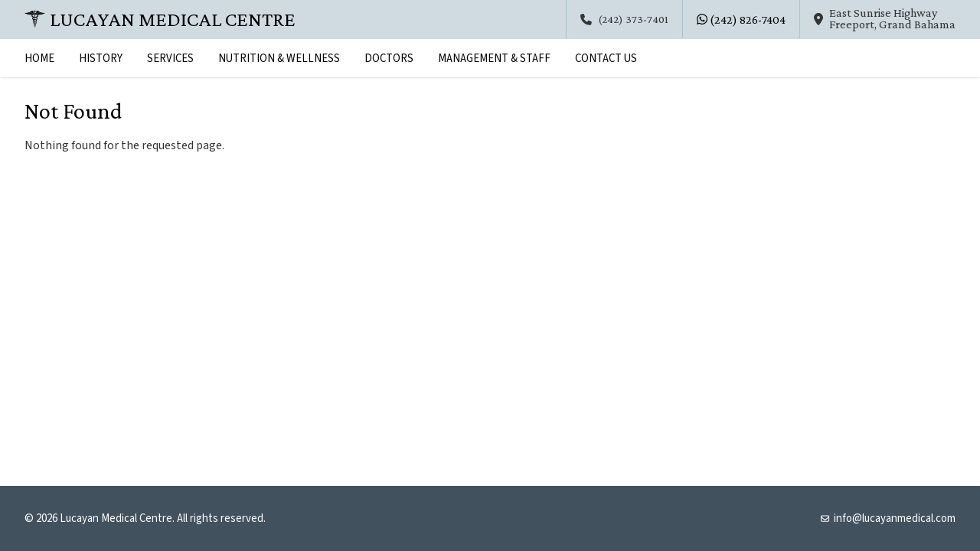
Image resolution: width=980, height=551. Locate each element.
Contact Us (606, 59)
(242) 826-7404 (741, 20)
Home (39, 59)
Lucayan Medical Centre (160, 19)
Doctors (389, 59)
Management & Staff (494, 59)
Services (170, 59)
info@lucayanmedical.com (888, 518)
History (101, 59)
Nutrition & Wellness (279, 59)
